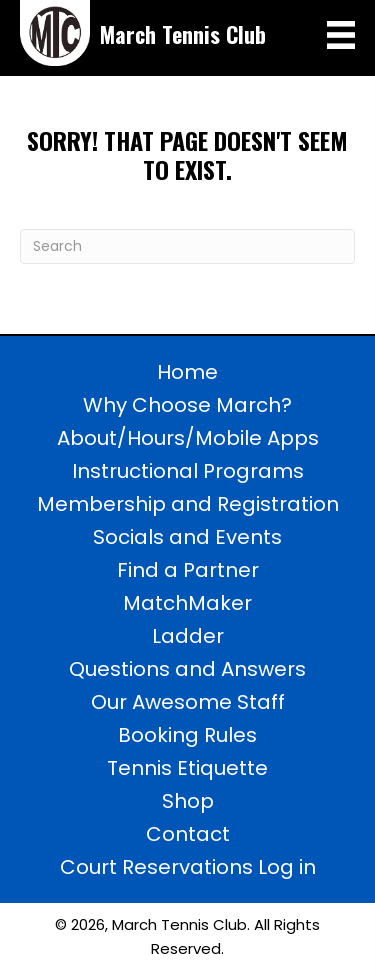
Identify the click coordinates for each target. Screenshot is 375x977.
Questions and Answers (187, 669)
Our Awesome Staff (188, 702)
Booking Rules (187, 735)
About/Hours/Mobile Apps (188, 438)
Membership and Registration (188, 504)
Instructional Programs (188, 471)
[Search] (187, 246)
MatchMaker (187, 603)
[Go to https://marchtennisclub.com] (144, 33)
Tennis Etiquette (187, 768)
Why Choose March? (187, 405)
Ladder (188, 636)
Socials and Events (187, 537)
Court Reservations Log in (188, 867)
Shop (188, 801)
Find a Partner (188, 570)
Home (187, 372)
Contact (188, 834)
